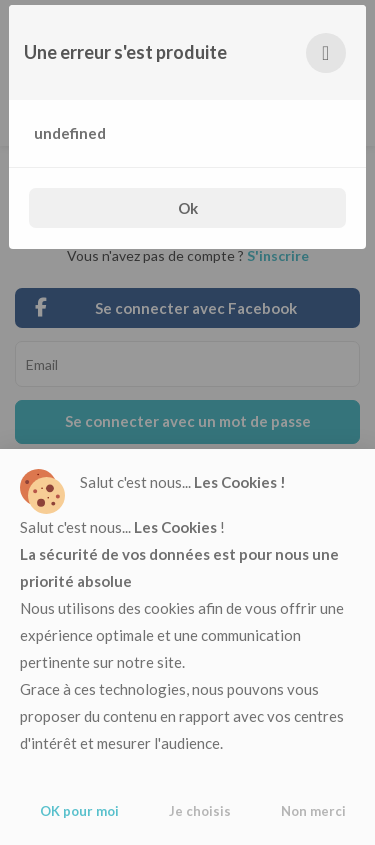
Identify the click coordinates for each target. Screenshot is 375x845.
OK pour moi (79, 811)
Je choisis (200, 811)
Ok (188, 208)
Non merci (313, 811)
